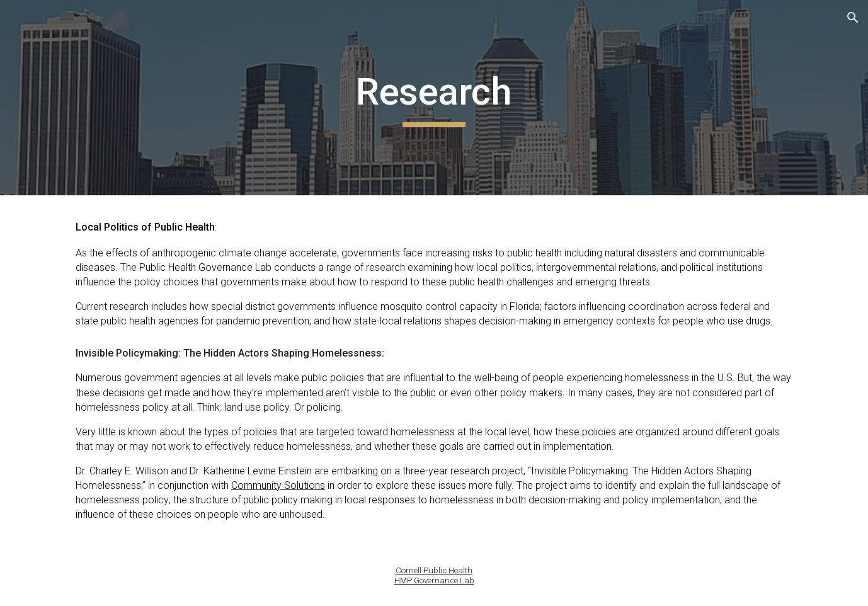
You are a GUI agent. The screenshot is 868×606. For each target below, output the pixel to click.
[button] (853, 18)
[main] (434, 98)
